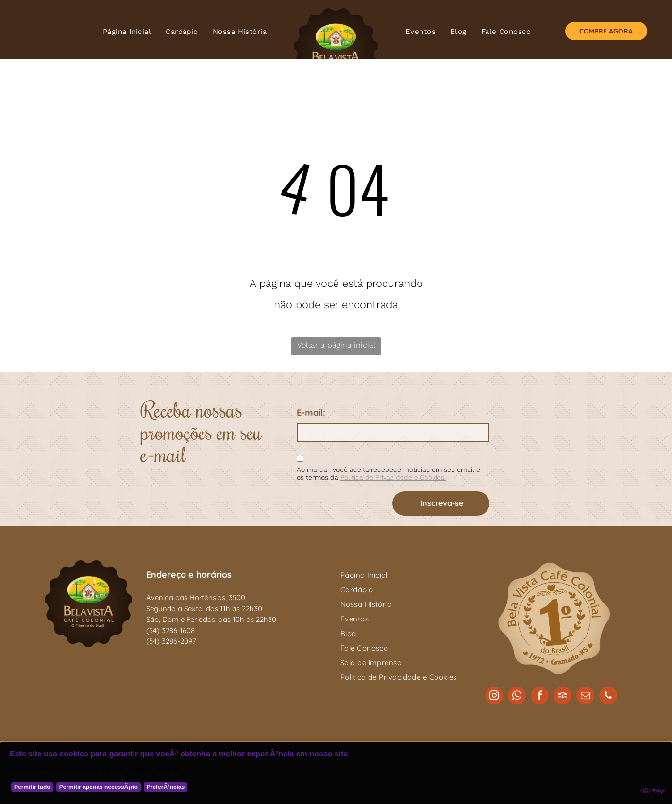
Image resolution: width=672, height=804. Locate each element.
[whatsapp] (517, 697)
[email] (585, 697)
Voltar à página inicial (336, 345)
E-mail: (311, 412)
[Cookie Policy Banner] (336, 773)
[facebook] (540, 697)
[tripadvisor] (563, 697)
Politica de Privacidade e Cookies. (393, 477)
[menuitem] (127, 32)
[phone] (608, 697)
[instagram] (494, 697)
